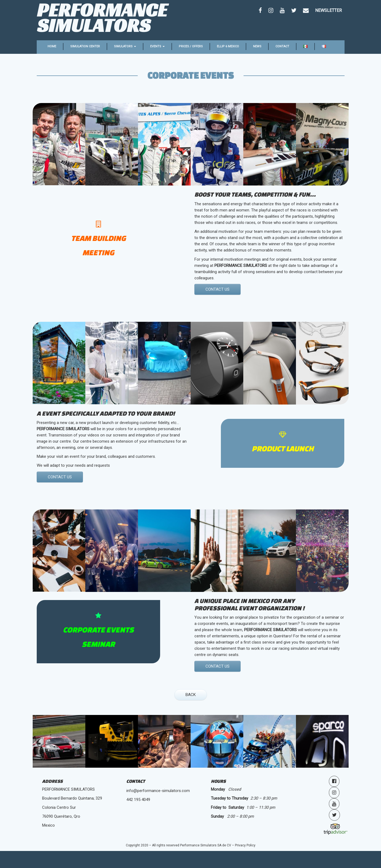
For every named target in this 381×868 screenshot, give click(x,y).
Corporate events (191, 75)
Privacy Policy (245, 845)
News (257, 46)
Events (157, 46)
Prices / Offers (191, 46)
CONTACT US (218, 289)
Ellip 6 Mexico (228, 46)
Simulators (125, 46)
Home (52, 46)
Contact (282, 46)
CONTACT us (60, 477)
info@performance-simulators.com (158, 791)
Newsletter (328, 10)
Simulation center (85, 46)
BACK (191, 695)
